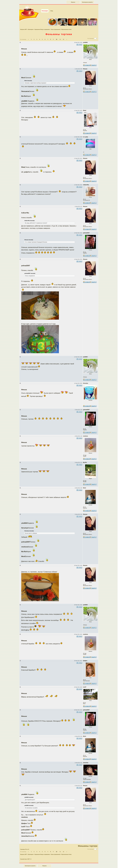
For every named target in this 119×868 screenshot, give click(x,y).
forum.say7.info (62, 866)
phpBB (61, 867)
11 (60, 36)
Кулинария (31, 26)
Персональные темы (66, 26)
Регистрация (45, 7)
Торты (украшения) (56, 26)
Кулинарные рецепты (87, 2)
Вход (52, 7)
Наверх (111, 865)
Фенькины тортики (59, 31)
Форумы (73, 2)
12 (63, 36)
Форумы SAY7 (24, 26)
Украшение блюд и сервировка (42, 26)
